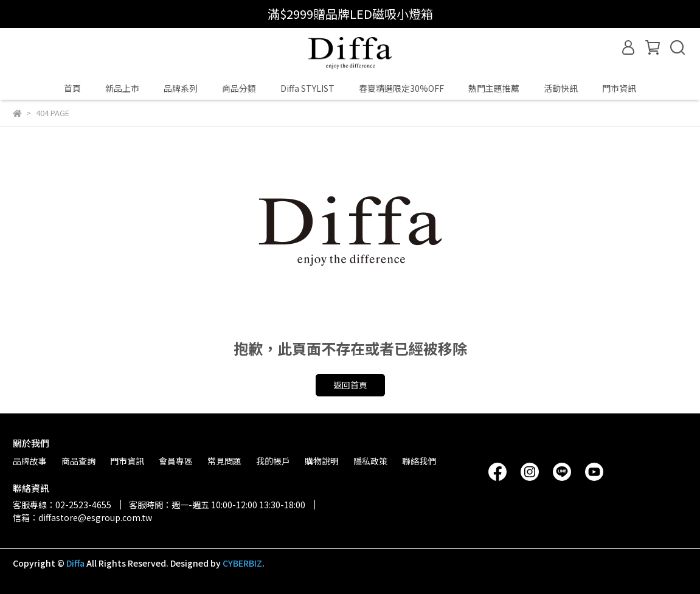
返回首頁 (350, 385)
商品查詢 (78, 461)
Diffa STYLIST (307, 88)
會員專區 (176, 461)
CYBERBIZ (242, 563)
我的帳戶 (273, 461)
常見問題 (224, 461)
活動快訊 (561, 88)
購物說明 (322, 461)
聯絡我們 (419, 461)
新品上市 (122, 88)
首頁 (72, 88)
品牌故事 (30, 461)
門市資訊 (619, 88)
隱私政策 (370, 461)
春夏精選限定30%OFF (401, 88)
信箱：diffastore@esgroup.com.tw (82, 517)
